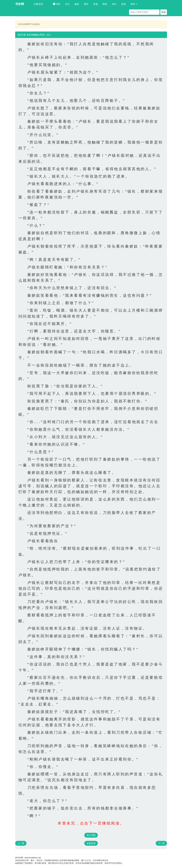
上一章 (21, 843)
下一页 (161, 843)
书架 (57, 4)
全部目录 (91, 843)
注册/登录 (38, 4)
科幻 (114, 4)
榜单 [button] (134, 4)
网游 (105, 4)
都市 (86, 4)
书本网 (20, 4)
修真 (77, 4)
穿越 (95, 4)
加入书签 (91, 835)
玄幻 (67, 4)
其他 (124, 4)
